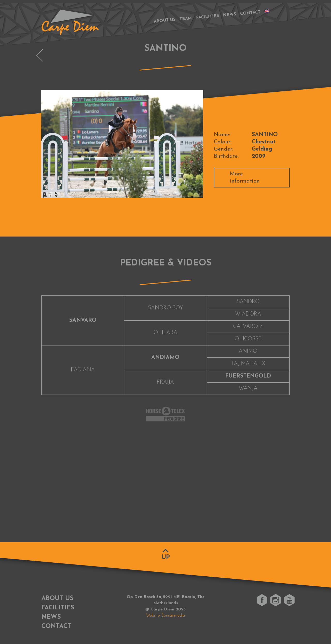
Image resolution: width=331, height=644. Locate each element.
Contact (250, 13)
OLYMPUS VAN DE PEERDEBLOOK (40, 55)
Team (186, 19)
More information (245, 178)
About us (165, 21)
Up (166, 557)
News (230, 15)
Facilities (208, 17)
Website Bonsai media (165, 616)
